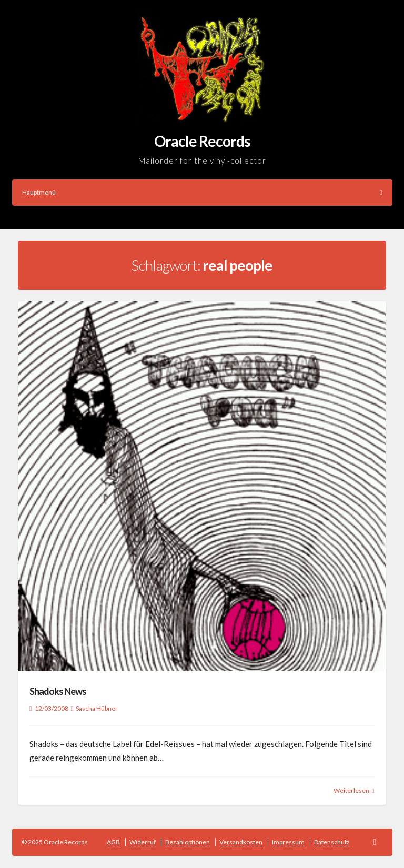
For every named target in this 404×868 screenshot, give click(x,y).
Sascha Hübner (97, 708)
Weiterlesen (351, 790)
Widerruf (143, 842)
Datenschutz (332, 842)
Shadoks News (58, 691)
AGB (113, 842)
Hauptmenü (202, 192)
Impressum (288, 842)
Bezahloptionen (188, 842)
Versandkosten (241, 842)
